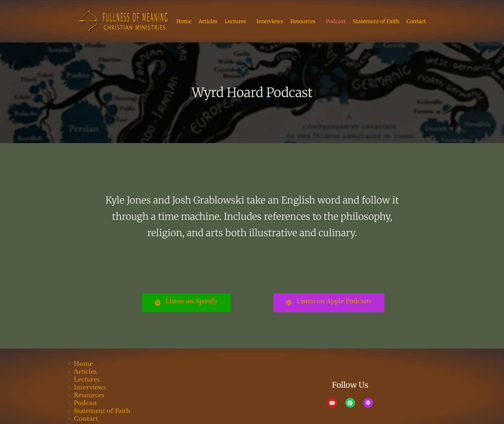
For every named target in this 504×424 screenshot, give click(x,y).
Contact (416, 21)
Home (184, 21)
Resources (305, 21)
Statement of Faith (376, 21)
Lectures (237, 21)
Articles (208, 21)
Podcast (336, 21)
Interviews (270, 21)
